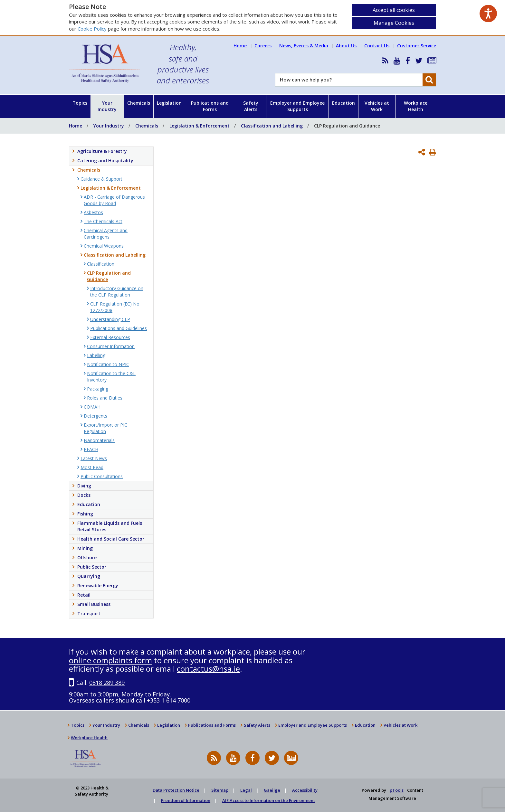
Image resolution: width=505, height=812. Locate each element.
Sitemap (220, 790)
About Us (346, 46)
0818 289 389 (107, 683)
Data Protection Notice (176, 790)
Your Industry (107, 106)
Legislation (169, 103)
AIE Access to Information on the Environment (269, 800)
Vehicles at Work (377, 106)
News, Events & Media (304, 46)
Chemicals (139, 103)
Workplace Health (416, 106)
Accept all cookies (394, 10)
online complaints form (110, 660)
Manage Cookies (394, 23)
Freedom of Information (186, 800)
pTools (397, 790)
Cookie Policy (92, 29)
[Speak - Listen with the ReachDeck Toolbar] (488, 14)
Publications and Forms (210, 106)
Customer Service (417, 46)
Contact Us (377, 46)
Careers (263, 46)
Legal (246, 790)
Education (343, 103)
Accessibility (305, 790)
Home (240, 46)
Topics (80, 103)
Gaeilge (272, 790)
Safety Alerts (251, 106)
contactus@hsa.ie (208, 669)
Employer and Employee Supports (297, 106)
